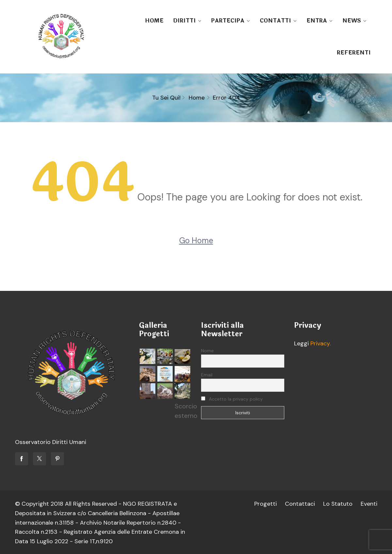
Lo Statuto (338, 504)
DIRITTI (184, 21)
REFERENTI (354, 53)
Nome (207, 351)
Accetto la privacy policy (232, 399)
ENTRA (317, 21)
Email (207, 375)
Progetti (265, 504)
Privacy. (321, 343)
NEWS (352, 21)
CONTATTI (275, 21)
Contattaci (300, 504)
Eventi (369, 504)
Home (197, 98)
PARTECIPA (228, 21)
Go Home (196, 240)
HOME (154, 21)
